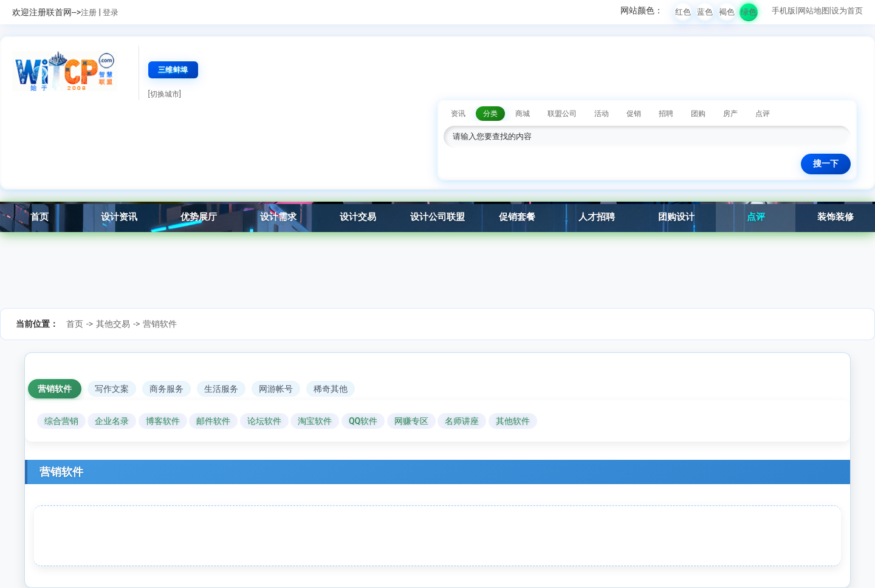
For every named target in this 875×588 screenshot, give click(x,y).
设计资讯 (119, 217)
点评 (756, 217)
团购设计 (676, 217)
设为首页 (847, 11)
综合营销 (61, 421)
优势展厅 (199, 217)
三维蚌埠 (173, 70)
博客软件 (163, 421)
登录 (111, 12)
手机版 (784, 11)
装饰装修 (836, 217)
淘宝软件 (315, 421)
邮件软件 (213, 421)
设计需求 (278, 217)
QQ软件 (363, 421)
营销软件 (160, 324)
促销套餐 (517, 217)
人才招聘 (597, 217)
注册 (89, 12)
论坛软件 (264, 421)
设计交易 (358, 217)
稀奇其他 (331, 389)
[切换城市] (165, 94)
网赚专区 (411, 421)
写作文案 (112, 389)
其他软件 (513, 421)
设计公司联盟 (437, 217)
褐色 (727, 12)
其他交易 (113, 324)
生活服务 (221, 389)
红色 (683, 12)
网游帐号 (276, 389)
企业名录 (112, 421)
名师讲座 (462, 421)
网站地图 (814, 11)
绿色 (749, 12)
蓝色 (705, 12)
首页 (39, 217)
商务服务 (166, 389)
